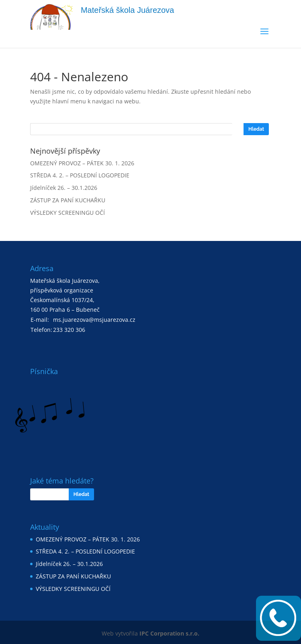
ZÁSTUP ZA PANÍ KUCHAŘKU (68, 200)
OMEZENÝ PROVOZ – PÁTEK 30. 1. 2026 (82, 163)
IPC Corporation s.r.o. (169, 633)
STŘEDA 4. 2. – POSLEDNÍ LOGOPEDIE (80, 175)
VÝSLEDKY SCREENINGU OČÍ (68, 213)
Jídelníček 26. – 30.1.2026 (64, 188)
